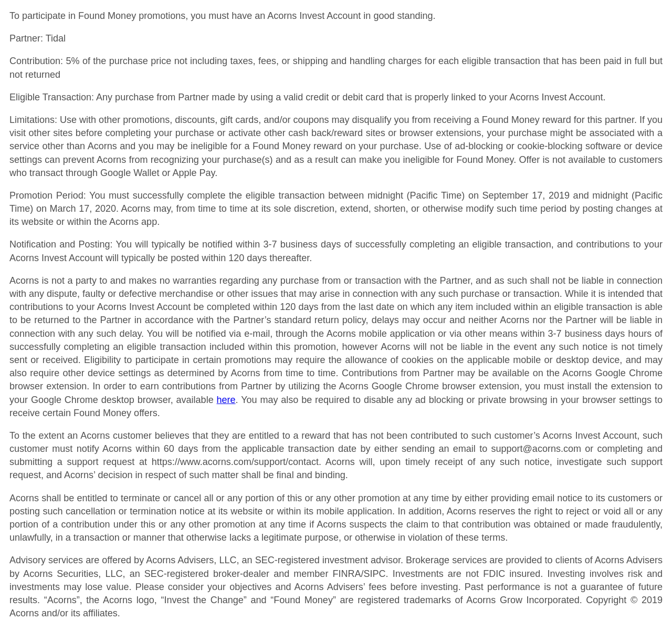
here (226, 400)
